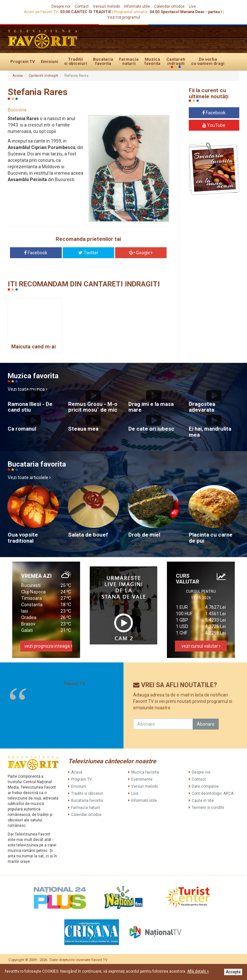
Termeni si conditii (208, 808)
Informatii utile (137, 6)
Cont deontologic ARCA (213, 793)
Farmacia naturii (129, 61)
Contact (82, 6)
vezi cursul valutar (201, 646)
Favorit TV (75, 684)
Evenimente (142, 779)
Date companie (205, 786)
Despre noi (61, 6)
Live (192, 6)
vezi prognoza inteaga (48, 646)
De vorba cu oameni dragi (208, 61)
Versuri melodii (106, 6)
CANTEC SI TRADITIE (91, 12)
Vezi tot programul (124, 17)
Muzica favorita (152, 61)
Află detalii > (198, 971)
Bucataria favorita (103, 61)
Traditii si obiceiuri (76, 61)
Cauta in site (203, 801)
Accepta (233, 972)
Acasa (18, 76)
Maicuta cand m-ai (33, 347)
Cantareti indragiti (176, 62)
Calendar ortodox (169, 6)
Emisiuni (50, 61)
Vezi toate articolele (29, 477)
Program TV (23, 61)
